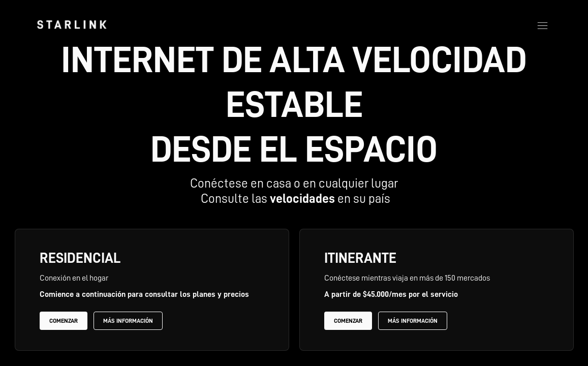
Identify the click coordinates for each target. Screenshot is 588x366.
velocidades (302, 199)
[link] (72, 24)
